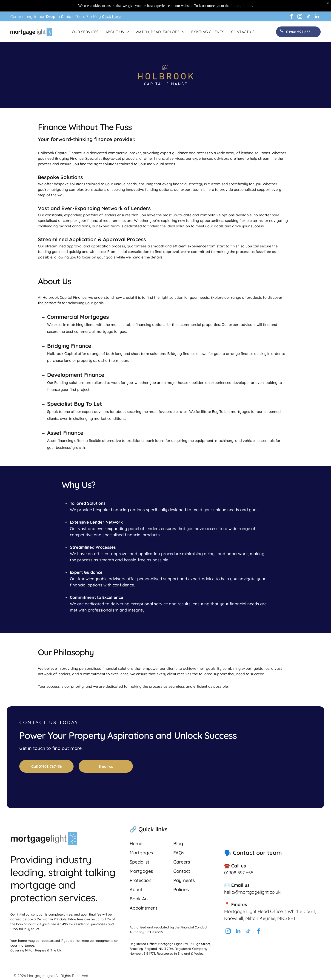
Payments (184, 880)
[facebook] (291, 17)
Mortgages (141, 853)
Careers (182, 862)
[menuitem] (85, 32)
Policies (181, 889)
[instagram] (300, 17)
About (136, 889)
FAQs (179, 853)
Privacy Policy (241, 6)
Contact (182, 871)
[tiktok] (308, 17)
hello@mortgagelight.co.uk (252, 892)
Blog (178, 843)
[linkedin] (317, 17)
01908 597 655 (239, 873)
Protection (141, 880)
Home (136, 843)
